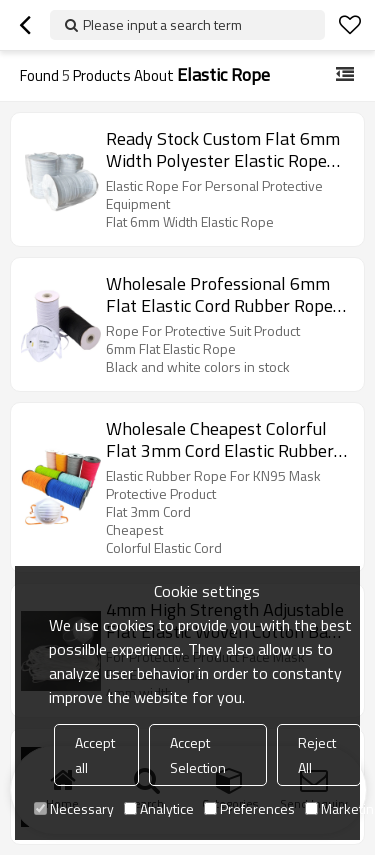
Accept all (95, 755)
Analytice (159, 808)
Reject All (317, 755)
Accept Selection (198, 755)
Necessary (74, 808)
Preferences (249, 808)
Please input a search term (162, 24)
